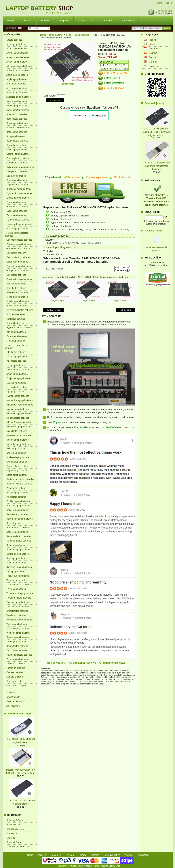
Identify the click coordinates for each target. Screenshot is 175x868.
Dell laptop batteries (16, 176)
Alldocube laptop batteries (19, 66)
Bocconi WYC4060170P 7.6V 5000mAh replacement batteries (20, 770)
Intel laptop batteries (16, 352)
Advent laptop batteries (18, 57)
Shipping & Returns (16, 820)
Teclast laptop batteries (18, 576)
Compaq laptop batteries (18, 158)
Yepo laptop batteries (17, 650)
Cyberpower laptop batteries (20, 167)
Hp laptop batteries (16, 314)
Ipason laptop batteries (17, 356)
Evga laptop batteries (17, 211)
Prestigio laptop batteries (18, 506)
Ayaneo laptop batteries (18, 110)
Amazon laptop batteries (18, 71)
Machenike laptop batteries (19, 400)
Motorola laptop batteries (18, 444)
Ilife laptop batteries (16, 341)
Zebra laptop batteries (17, 659)
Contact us (56, 855)
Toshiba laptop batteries (18, 602)
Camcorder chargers (16, 686)
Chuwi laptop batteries (17, 145)
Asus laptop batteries (17, 88)
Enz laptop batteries (16, 202)
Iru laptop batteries (15, 365)
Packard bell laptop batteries (20, 479)
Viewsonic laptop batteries (19, 620)
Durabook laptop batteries (19, 189)
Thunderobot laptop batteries (20, 593)
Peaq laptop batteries (17, 488)
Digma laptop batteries (17, 185)
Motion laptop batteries (17, 440)
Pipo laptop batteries (16, 497)
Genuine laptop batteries (18, 249)
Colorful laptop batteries (18, 154)
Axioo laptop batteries (17, 106)
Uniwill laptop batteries (17, 611)
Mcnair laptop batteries (17, 409)
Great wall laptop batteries (19, 279)
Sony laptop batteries (17, 563)
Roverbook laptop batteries (19, 519)
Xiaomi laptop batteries (18, 637)
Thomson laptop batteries (19, 585)
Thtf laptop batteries (16, 589)
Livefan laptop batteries (18, 396)
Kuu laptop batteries (16, 383)
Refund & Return (112, 855)
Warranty (129, 855)
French (152, 40)
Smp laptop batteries (16, 558)
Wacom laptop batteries (18, 629)
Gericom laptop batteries (18, 257)
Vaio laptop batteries (16, 615)
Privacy (82, 855)
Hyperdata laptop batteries (19, 328)
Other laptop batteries (17, 475)
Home (159, 3)
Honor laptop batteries (17, 306)
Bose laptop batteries (17, 132)
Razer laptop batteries (17, 510)
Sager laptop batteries (17, 532)
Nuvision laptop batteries (18, 457)
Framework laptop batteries (20, 224)
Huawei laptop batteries (18, 323)
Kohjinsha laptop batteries (19, 378)
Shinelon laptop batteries (18, 550)
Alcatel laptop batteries (17, 62)
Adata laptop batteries (17, 49)
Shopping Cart (165, 11)
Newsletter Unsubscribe (18, 847)
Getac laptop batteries (17, 262)
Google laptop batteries (18, 271)
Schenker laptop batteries (19, 541)
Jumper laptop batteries (18, 370)
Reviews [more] (154, 231)
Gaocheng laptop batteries (19, 240)
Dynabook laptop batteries (19, 193)
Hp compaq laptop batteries (20, 310)
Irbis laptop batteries (16, 361)
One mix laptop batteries (18, 466)
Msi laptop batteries (16, 449)
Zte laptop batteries (16, 664)
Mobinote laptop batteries (19, 435)
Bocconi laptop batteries (18, 128)
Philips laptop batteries (17, 493)
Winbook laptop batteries (18, 633)
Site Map (11, 838)
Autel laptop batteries (17, 93)
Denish (152, 57)
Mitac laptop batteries (17, 431)
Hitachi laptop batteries (18, 301)
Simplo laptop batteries (18, 554)
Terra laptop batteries (17, 580)
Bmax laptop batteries (17, 123)
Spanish (153, 53)
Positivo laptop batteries (18, 501)
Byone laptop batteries (17, 141)
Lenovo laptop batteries (18, 387)
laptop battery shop (82, 866)
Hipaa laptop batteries (17, 297)
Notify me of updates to (156, 198)
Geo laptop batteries (16, 253)
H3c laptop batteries (16, 284)
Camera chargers (15, 677)
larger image (58, 299)
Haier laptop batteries (17, 288)
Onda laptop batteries (17, 462)
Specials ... (12, 693)
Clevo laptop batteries (17, 150)
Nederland (154, 49)
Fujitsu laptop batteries (17, 229)
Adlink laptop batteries (17, 53)
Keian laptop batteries (17, 374)
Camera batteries (15, 672)
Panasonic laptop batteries (19, 484)
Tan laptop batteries (16, 571)
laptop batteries (56, 35)
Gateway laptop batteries (19, 244)
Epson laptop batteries (17, 207)
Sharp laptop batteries (17, 545)
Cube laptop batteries (17, 163)
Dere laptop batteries (17, 180)
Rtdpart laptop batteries (18, 528)
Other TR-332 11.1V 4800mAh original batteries (21, 739)
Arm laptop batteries (16, 84)
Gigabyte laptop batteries (19, 266)
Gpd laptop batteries (16, 275)
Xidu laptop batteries (16, 642)
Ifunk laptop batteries (17, 336)
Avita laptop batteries (17, 101)
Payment (46, 21)
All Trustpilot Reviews (112, 663)
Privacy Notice (13, 825)
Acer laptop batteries (16, 44)
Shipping (64, 21)
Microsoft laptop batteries (19, 422)
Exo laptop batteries (16, 215)
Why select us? (56, 663)
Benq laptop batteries (17, 119)
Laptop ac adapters (16, 668)
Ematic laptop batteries (18, 198)
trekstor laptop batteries (77, 35)
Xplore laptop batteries (17, 646)
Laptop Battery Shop (111, 866)
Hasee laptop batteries (17, 293)
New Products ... (14, 697)
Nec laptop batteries (16, 453)
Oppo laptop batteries (17, 471)
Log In (169, 3)
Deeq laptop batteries (17, 171)
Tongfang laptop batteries (19, 598)
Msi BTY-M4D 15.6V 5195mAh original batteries (21, 801)
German (153, 62)
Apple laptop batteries (17, 79)
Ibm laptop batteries (16, 332)
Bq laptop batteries (16, 136)
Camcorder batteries (16, 681)
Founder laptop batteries (18, 220)
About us (27, 21)
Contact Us (12, 833)
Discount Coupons (15, 842)
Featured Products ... (17, 701)
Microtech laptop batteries (19, 427)
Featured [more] (154, 103)
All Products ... (13, 706)
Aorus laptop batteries (17, 75)
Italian (152, 44)
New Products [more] (20, 714)
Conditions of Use (15, 829)
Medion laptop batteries (18, 418)
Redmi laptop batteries (17, 514)
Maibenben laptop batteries (20, 405)
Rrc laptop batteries (16, 523)
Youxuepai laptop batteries (19, 655)
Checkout (108, 21)
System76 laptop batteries (19, 567)
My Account (128, 21)
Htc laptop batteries (16, 319)
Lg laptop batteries (15, 392)
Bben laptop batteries (17, 114)
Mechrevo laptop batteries (19, 414)
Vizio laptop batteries (17, 624)
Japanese (154, 66)
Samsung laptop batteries (19, 536)
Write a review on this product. (156, 247)
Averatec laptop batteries (19, 97)
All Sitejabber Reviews (82, 663)
